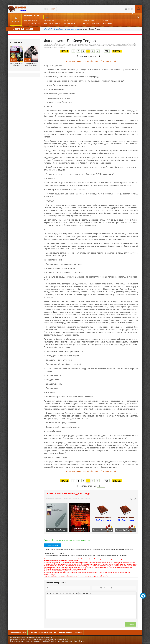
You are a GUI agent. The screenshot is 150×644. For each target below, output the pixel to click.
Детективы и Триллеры (52, 23)
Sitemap (78, 632)
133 (107, 51)
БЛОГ (53, 9)
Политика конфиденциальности (43, 632)
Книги (46, 9)
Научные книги (89, 21)
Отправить (130, 624)
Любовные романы (31, 21)
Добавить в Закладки (23, 29)
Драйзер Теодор (53, 545)
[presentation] (47, 593)
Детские (106, 21)
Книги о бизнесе (69, 23)
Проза (66, 21)
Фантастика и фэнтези (32, 23)
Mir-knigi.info (24, 9)
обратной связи (79, 641)
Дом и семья (107, 23)
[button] (47, 593)
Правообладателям (18, 632)
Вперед (117, 51)
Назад (65, 51)
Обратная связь (66, 632)
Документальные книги (92, 23)
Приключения (49, 21)
